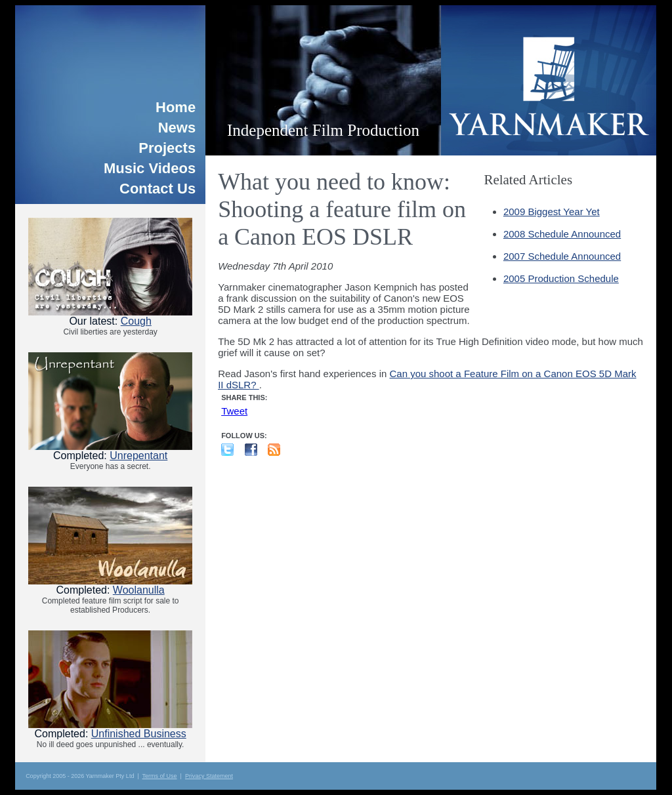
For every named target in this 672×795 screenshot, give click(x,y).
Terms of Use (160, 776)
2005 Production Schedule (561, 278)
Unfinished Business (139, 734)
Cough (136, 321)
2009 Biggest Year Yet (552, 212)
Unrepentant (138, 456)
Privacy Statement (209, 776)
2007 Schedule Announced (562, 256)
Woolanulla (139, 590)
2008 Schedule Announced (562, 234)
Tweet (234, 411)
